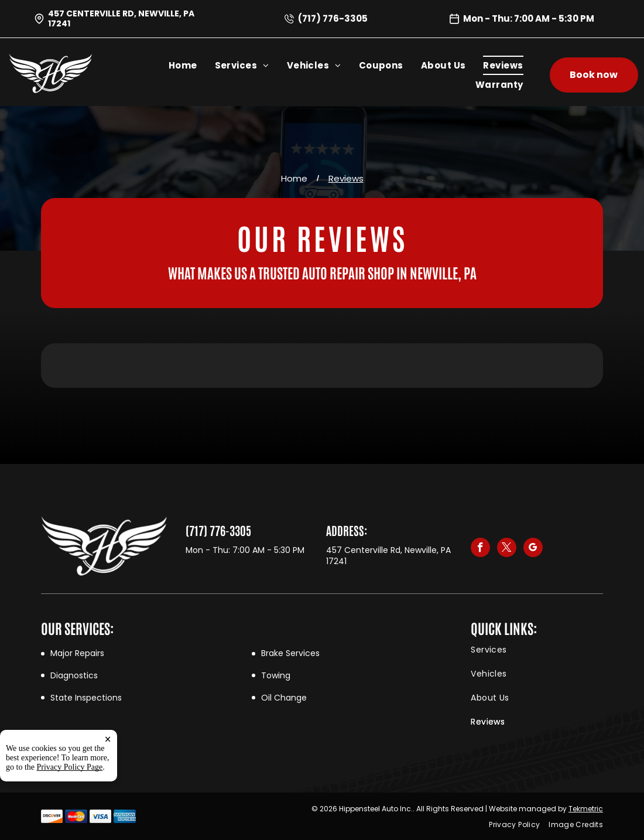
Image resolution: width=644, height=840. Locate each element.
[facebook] (480, 549)
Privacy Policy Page (70, 767)
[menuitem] (192, 65)
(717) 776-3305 (333, 18)
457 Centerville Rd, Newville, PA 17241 (121, 18)
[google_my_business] (533, 549)
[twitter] (507, 549)
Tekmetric (586, 809)
